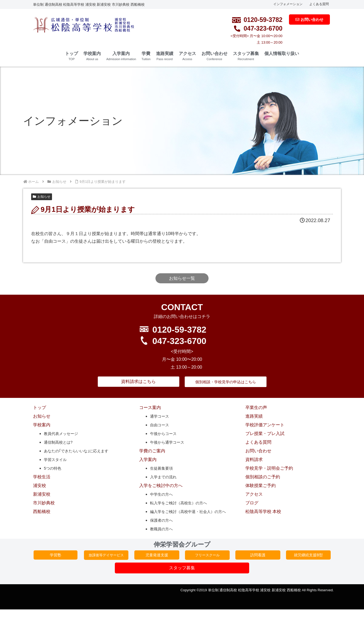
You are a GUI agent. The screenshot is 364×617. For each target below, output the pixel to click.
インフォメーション (288, 4)
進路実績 (165, 56)
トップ (71, 56)
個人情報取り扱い (282, 53)
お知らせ (42, 197)
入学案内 (121, 56)
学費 (146, 56)
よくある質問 (319, 4)
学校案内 (92, 56)
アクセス (187, 56)
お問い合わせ (214, 56)
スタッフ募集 (246, 56)
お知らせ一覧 (182, 278)
